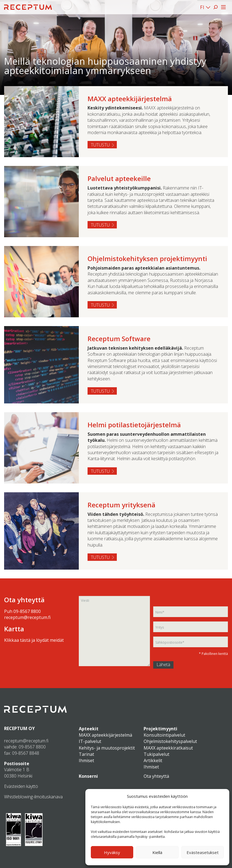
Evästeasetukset (203, 852)
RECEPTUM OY (19, 728)
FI (202, 7)
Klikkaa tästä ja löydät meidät (34, 640)
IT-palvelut (90, 741)
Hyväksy (112, 852)
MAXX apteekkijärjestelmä (105, 735)
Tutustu (100, 145)
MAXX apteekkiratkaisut (168, 748)
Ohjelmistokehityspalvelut (170, 741)
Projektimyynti (160, 729)
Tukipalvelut (156, 754)
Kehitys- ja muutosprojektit (107, 748)
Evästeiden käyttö (21, 786)
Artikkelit (153, 760)
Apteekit (89, 729)
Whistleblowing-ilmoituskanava (33, 797)
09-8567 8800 (27, 611)
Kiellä (157, 852)
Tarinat (86, 754)
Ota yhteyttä (156, 776)
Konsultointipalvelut (164, 735)
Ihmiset (86, 760)
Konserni (88, 776)
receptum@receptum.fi (27, 617)
